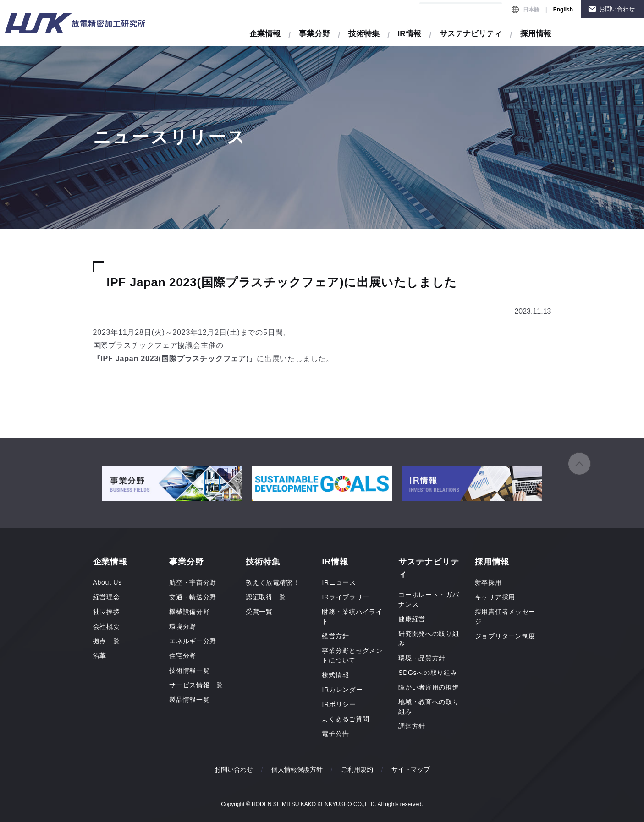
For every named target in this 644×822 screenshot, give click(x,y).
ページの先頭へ (579, 464)
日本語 (531, 10)
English (563, 10)
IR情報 (410, 34)
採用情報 (536, 34)
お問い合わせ (617, 9)
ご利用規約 (357, 769)
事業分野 (314, 34)
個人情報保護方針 (297, 769)
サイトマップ (411, 769)
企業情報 (265, 34)
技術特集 (364, 34)
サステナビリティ (471, 34)
